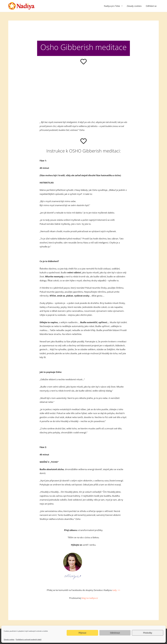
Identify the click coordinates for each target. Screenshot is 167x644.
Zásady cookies (9, 639)
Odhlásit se (151, 6)
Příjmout (82, 633)
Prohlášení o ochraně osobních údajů (29, 639)
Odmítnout (115, 633)
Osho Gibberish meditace (83, 47)
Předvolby (148, 633)
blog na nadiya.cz (90, 598)
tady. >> (116, 590)
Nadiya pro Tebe (112, 6)
